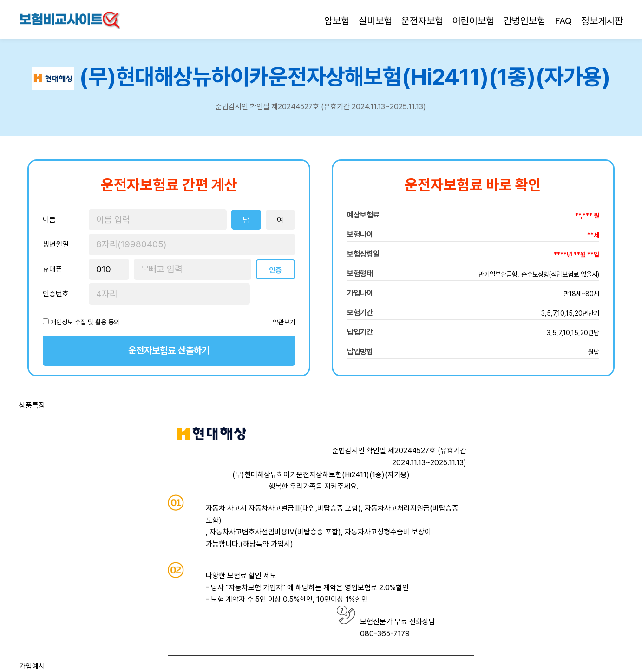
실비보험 (375, 21)
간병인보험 (524, 21)
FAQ (563, 21)
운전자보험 (422, 21)
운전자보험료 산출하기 (169, 350)
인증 (275, 270)
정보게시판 (602, 21)
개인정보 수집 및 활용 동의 (85, 322)
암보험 (337, 21)
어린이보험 (473, 21)
